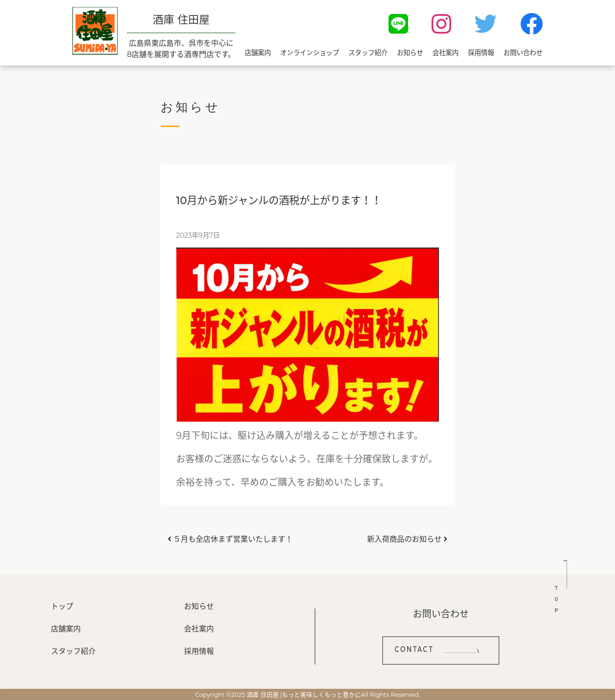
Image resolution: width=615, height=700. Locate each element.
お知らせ (410, 53)
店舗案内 (258, 53)
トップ (62, 606)
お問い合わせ (523, 53)
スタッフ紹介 (368, 53)
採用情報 (481, 53)
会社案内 (445, 53)
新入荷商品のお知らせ (407, 539)
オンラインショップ (310, 53)
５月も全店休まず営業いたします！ (230, 539)
